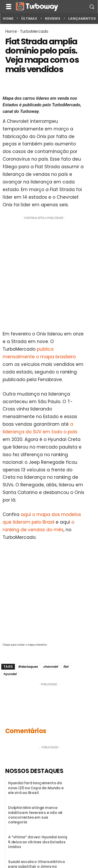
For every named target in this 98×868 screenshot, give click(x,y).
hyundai (10, 674)
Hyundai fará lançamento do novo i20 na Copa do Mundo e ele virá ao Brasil (36, 788)
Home (11, 31)
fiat (66, 667)
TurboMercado (34, 31)
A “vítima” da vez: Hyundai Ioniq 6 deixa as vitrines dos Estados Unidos (38, 842)
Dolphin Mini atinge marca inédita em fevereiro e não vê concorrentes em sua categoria (35, 815)
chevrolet (51, 667)
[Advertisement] (49, 272)
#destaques (28, 667)
